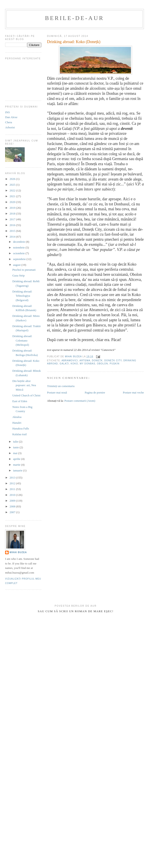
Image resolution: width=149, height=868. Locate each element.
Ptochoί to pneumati (24, 270)
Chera (9, 122)
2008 (13, 506)
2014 (13, 237)
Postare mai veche (133, 392)
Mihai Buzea (18, 552)
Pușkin (115, 364)
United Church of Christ (26, 395)
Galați (64, 364)
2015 (13, 231)
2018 (13, 214)
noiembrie (19, 247)
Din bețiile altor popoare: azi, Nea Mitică (24, 385)
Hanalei (17, 423)
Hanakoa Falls (21, 428)
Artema (85, 361)
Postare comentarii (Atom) (80, 401)
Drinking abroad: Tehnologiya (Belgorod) (22, 296)
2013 (13, 478)
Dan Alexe (11, 117)
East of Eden (20, 401)
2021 (13, 196)
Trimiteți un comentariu (61, 386)
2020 (13, 202)
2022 (13, 190)
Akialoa (17, 417)
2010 (13, 495)
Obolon (102, 364)
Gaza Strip (18, 275)
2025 (13, 185)
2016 (13, 225)
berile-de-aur (74, 18)
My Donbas (88, 364)
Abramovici (70, 361)
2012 (13, 483)
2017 (13, 219)
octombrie (19, 253)
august (17, 265)
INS (7, 112)
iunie (16, 447)
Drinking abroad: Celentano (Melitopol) (22, 340)
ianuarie (18, 470)
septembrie (20, 259)
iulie (16, 442)
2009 (13, 501)
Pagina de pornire (95, 392)
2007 (13, 512)
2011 (13, 489)
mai (16, 453)
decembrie (19, 242)
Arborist (10, 127)
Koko (74, 364)
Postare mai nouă (57, 392)
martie (17, 465)
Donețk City (113, 361)
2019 (13, 208)
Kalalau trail (19, 434)
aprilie (17, 459)
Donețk (97, 361)
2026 (13, 179)
